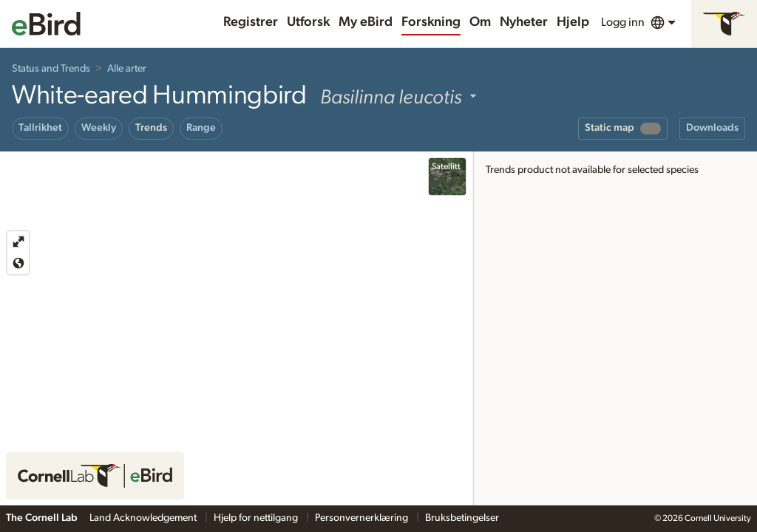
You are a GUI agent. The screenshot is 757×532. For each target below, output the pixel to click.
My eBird (366, 22)
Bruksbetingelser (462, 518)
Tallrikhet (40, 128)
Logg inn (623, 22)
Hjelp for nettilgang (257, 518)
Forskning (431, 22)
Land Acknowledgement (144, 518)
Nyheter (524, 22)
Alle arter (127, 69)
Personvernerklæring (363, 518)
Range (201, 128)
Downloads (712, 128)
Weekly (99, 128)
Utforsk (308, 22)
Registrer (251, 22)
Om (480, 22)
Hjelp (573, 22)
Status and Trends (51, 69)
